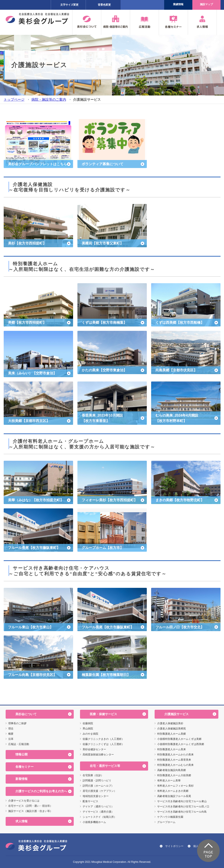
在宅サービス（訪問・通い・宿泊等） (30, 806)
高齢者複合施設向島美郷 (172, 770)
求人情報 (21, 821)
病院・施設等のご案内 (49, 99)
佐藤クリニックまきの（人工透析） (103, 739)
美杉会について (26, 714)
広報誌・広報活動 (19, 744)
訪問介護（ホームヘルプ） (98, 786)
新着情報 (21, 779)
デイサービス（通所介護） (98, 812)
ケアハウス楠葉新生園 (170, 817)
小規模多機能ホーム (94, 822)
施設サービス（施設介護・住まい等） (30, 811)
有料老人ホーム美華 (169, 781)
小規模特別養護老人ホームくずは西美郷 (181, 744)
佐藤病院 (88, 723)
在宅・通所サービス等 (105, 766)
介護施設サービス (177, 714)
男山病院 (88, 729)
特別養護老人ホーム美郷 (172, 734)
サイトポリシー (174, 846)
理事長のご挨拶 (17, 723)
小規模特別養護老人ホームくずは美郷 (179, 739)
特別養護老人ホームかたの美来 (175, 755)
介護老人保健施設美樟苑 (172, 729)
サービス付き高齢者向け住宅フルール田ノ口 (183, 807)
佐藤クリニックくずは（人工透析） (103, 744)
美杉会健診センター (94, 749)
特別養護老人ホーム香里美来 (174, 760)
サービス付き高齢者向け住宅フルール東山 (182, 801)
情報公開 (21, 754)
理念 (11, 729)
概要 (11, 734)
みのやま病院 (90, 734)
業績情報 (178, 4)
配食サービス (90, 801)
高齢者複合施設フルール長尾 (174, 796)
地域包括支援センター (96, 796)
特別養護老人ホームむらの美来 (175, 765)
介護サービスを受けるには (24, 801)
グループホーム (166, 822)
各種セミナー (25, 767)
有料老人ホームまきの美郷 (173, 791)
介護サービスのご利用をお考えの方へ (41, 791)
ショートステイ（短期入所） (100, 817)
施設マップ (206, 4)
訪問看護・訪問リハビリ (97, 781)
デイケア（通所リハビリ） (98, 807)
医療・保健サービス (103, 714)
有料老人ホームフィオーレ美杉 (175, 786)
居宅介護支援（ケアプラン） (100, 791)
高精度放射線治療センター (98, 755)
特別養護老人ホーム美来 (172, 749)
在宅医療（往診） (93, 775)
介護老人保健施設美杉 (170, 723)
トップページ (14, 99)
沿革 (11, 739)
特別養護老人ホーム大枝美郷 (174, 775)
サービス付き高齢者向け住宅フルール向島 (182, 812)
